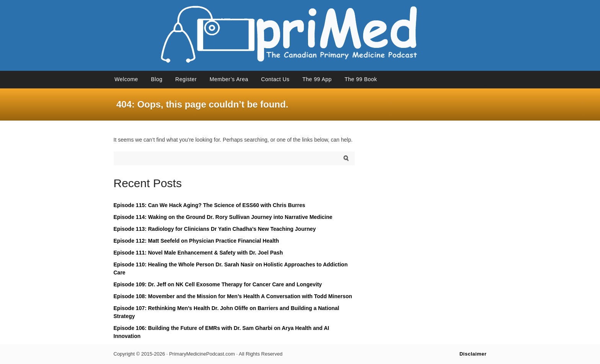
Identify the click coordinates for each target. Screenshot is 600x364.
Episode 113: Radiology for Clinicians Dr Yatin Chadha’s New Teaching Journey (215, 229)
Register (186, 79)
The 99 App (317, 79)
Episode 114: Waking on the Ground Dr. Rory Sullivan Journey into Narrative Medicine (223, 217)
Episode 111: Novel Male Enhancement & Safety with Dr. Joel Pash (198, 253)
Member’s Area (229, 79)
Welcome (126, 79)
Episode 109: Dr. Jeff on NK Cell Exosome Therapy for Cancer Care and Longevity (218, 284)
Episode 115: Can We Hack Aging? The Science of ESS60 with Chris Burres (210, 205)
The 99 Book (361, 79)
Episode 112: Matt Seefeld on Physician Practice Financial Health (196, 241)
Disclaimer (473, 354)
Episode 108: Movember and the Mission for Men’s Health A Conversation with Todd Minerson (233, 296)
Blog (157, 79)
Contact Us (275, 79)
